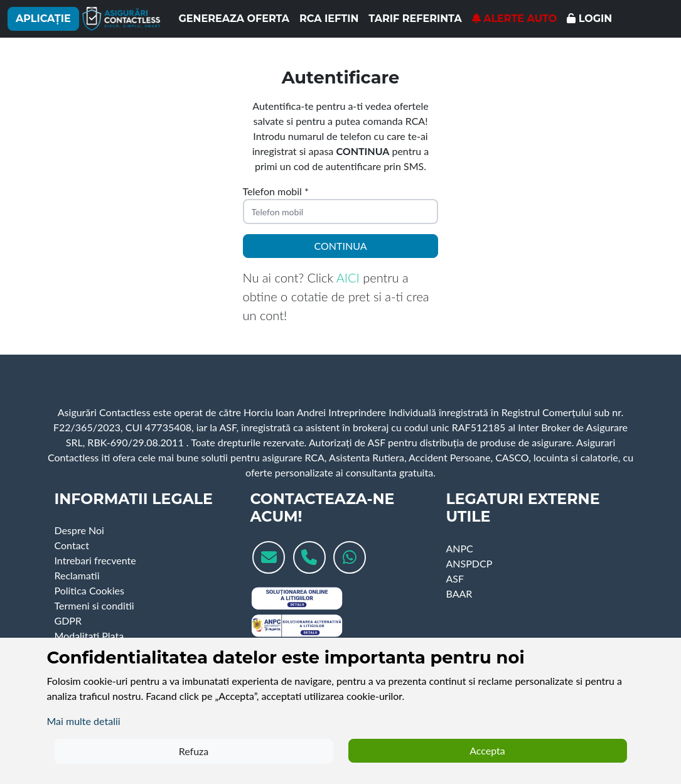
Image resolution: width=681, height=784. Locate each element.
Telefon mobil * (276, 191)
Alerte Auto (515, 19)
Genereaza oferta (234, 19)
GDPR (68, 620)
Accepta (487, 750)
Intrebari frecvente (95, 560)
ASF (455, 578)
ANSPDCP (469, 563)
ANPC (459, 548)
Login (589, 19)
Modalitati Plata (89, 636)
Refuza (194, 751)
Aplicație (43, 19)
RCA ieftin (329, 19)
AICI (348, 277)
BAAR (459, 593)
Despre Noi (79, 530)
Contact (72, 545)
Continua (341, 246)
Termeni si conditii (94, 605)
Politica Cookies (89, 590)
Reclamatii (77, 575)
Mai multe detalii (84, 721)
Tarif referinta (415, 19)
